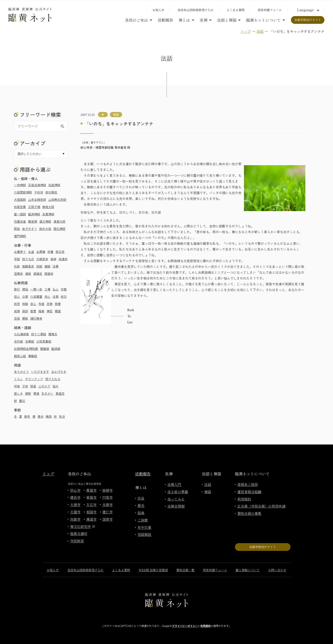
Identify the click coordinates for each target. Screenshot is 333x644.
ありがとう (21, 372)
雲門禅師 (20, 236)
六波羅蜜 (36, 296)
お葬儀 (41, 252)
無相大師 (48, 207)
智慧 (33, 311)
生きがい (47, 393)
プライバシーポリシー (185, 626)
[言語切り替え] (307, 10)
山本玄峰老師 (37, 200)
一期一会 (36, 289)
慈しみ (18, 393)
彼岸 (53, 259)
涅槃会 (18, 274)
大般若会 (42, 259)
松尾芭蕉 (20, 207)
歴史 (141, 505)
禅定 (50, 311)
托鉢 (17, 266)
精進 (58, 311)
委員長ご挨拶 (248, 484)
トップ (245, 31)
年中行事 (144, 527)
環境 (36, 393)
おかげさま (59, 372)
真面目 (60, 393)
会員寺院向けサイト (308, 20)
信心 (17, 296)
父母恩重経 (44, 341)
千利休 (39, 192)
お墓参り (20, 252)
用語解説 (144, 534)
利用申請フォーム (270, 10)
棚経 (47, 266)
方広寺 (91, 505)
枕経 (39, 266)
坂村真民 (51, 192)
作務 (64, 289)
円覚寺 (107, 497)
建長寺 (75, 497)
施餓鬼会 (28, 266)
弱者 (33, 386)
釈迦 (17, 229)
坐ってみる (176, 499)
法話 (260, 31)
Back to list (112, 316)
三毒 (47, 289)
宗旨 (141, 498)
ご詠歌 (143, 520)
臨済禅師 (34, 214)
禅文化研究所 (82, 526)
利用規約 (244, 499)
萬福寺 (91, 490)
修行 (17, 289)
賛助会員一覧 (185, 570)
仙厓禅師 (54, 185)
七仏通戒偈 (21, 334)
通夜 (28, 274)
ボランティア (34, 379)
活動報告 (165, 20)
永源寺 (107, 505)
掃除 (28, 393)
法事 (56, 266)
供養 (50, 252)
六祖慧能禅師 (23, 192)
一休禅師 (20, 185)
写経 (17, 259)
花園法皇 (20, 221)
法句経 (18, 341)
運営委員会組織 (249, 492)
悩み (56, 386)
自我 (17, 318)
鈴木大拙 (45, 229)
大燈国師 (20, 200)
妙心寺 (75, 490)
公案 (25, 296)
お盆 (31, 252)
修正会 (60, 252)
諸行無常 (36, 318)
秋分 (62, 416)
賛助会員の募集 (249, 513)
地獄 (25, 304)
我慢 (58, 304)
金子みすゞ (30, 229)
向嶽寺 (75, 519)
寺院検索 (77, 541)
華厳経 (33, 356)
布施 (41, 304)
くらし (18, 379)
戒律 (17, 311)
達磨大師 (59, 221)
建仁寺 (107, 512)
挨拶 (25, 311)
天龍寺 (75, 512)
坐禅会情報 (176, 506)
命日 (64, 296)
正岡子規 (34, 207)
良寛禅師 (48, 214)
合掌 (56, 296)
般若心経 (20, 356)
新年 (27, 416)
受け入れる (53, 379)
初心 (47, 296)
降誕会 (49, 274)
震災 (22, 401)
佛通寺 (91, 519)
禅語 (208, 492)
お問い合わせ (277, 570)
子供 (25, 386)
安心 (33, 304)
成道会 (63, 259)
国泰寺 (107, 519)
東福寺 (91, 497)
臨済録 (56, 349)
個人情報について (248, 570)
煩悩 (25, 289)
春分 (41, 416)
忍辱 (50, 304)
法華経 (30, 341)
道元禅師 (45, 221)
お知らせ (158, 10)
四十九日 (28, 259)
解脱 (25, 318)
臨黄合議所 (79, 534)
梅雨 (49, 416)
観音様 (33, 221)
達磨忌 (38, 274)
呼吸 (17, 386)
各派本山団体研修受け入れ (195, 10)
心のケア (44, 386)
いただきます (40, 372)
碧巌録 (45, 349)
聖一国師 (20, 214)
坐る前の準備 (178, 492)
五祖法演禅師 (37, 185)
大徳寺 (75, 505)
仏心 (56, 289)
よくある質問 (236, 10)
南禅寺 (107, 490)
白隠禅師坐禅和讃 (26, 349)
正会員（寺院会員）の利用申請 (261, 506)
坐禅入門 (174, 484)
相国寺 (91, 512)
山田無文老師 (57, 200)
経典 (141, 513)
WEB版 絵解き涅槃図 (153, 570)
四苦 (17, 304)
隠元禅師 (59, 229)
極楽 (41, 311)
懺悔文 (53, 334)
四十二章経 (39, 334)
